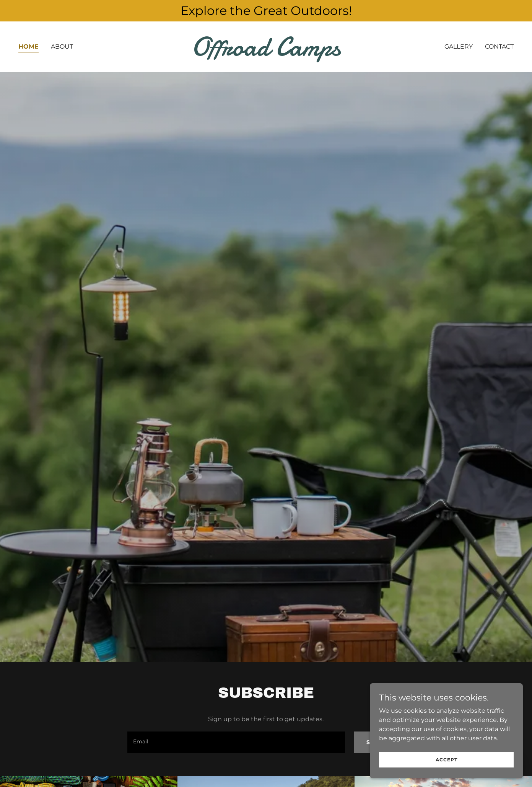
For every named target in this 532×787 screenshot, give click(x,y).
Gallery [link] (459, 47)
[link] (266, 53)
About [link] (62, 47)
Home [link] (28, 47)
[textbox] (236, 742)
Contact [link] (499, 47)
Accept (447, 760)
